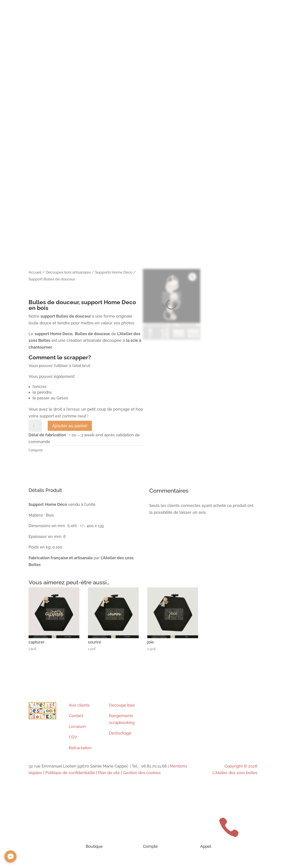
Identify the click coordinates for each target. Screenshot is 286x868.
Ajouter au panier (70, 426)
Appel (206, 846)
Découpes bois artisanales (68, 272)
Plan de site (109, 773)
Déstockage (120, 733)
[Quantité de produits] (35, 426)
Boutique (94, 846)
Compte (150, 846)
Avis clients (79, 705)
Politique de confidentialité (70, 773)
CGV (73, 737)
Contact (76, 716)
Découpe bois (122, 705)
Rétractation (80, 748)
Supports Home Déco (114, 272)
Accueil (35, 272)
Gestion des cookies (142, 773)
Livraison (77, 726)
